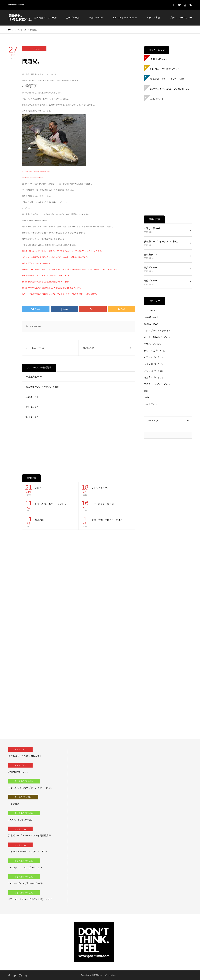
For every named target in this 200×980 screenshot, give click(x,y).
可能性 (38, 488)
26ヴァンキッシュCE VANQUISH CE (170, 89)
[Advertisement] (79, 448)
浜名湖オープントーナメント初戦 (42, 387)
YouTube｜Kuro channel (125, 18)
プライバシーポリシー (181, 18)
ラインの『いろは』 (154, 364)
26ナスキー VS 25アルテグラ (165, 69)
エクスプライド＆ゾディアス (158, 330)
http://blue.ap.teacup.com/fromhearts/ (33, 178)
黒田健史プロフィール (45, 18)
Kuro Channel (151, 317)
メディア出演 (153, 18)
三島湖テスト (32, 397)
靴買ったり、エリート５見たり (51, 504)
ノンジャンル (34, 49)
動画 (146, 391)
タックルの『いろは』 (155, 351)
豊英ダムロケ (32, 407)
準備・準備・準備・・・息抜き (107, 520)
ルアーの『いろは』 (154, 357)
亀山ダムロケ (32, 417)
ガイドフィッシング (154, 404)
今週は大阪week (34, 377)
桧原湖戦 (40, 520)
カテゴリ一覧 (73, 18)
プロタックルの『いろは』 (157, 384)
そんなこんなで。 (100, 488)
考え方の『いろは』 (154, 377)
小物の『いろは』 (153, 344)
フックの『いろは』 (154, 371)
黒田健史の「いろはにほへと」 (106, 975)
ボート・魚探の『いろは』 (157, 337)
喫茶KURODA (96, 18)
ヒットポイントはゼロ (103, 504)
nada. (147, 397)
